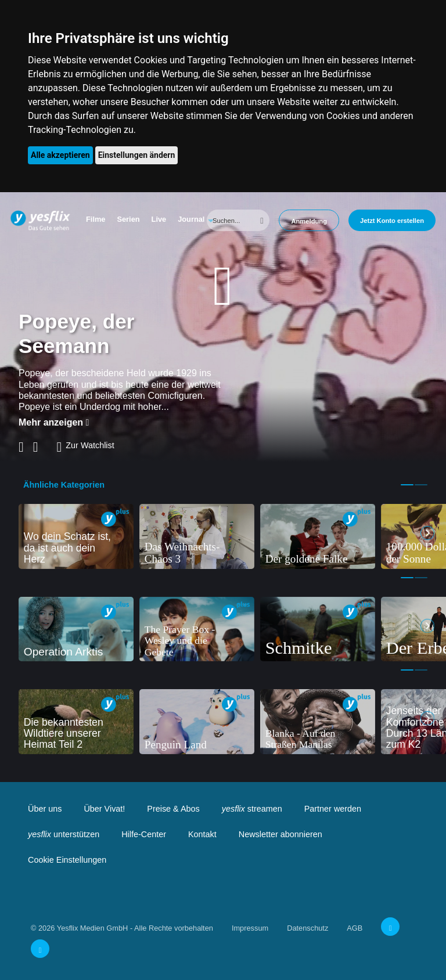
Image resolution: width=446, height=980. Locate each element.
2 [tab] (421, 485)
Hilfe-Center (144, 834)
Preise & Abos (173, 809)
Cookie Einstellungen (67, 860)
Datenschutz (307, 928)
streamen (252, 809)
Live (159, 219)
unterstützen (64, 834)
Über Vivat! (104, 809)
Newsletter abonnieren (280, 834)
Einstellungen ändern (137, 155)
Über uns (45, 809)
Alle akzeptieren (60, 155)
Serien (128, 219)
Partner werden (333, 809)
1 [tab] (407, 485)
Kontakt (202, 834)
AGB (355, 928)
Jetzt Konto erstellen (392, 221)
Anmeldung (309, 221)
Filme (96, 219)
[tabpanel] (76, 536)
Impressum (250, 928)
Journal (191, 219)
